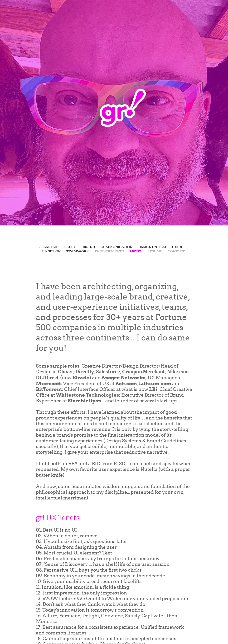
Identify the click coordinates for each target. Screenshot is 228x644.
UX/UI (177, 247)
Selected (48, 247)
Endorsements (109, 251)
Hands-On (51, 251)
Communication (116, 247)
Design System (152, 247)
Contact (176, 251)
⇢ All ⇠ (70, 247)
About (135, 251)
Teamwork (78, 251)
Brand (89, 247)
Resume (155, 251)
